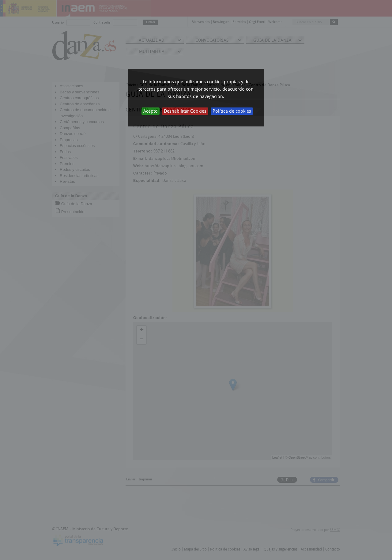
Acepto (151, 111)
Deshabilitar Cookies (185, 111)
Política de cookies (232, 111)
